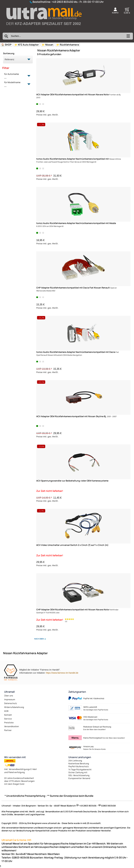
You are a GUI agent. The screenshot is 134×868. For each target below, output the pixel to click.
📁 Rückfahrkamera (68, 45)
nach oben (39, 639)
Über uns (9, 696)
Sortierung (9, 53)
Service (8, 719)
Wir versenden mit (15, 757)
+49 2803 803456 (62, 2)
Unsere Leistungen (80, 757)
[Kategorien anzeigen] (128, 37)
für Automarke (16, 76)
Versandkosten (12, 726)
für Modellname (16, 84)
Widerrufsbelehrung (14, 707)
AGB (6, 711)
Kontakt (8, 715)
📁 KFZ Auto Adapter (27, 45)
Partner (8, 730)
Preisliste (9, 723)
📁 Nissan (47, 45)
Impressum (10, 699)
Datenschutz (11, 703)
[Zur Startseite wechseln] (44, 29)
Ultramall (9, 692)
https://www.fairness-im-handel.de (62, 673)
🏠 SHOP (6, 45)
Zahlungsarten (77, 692)
